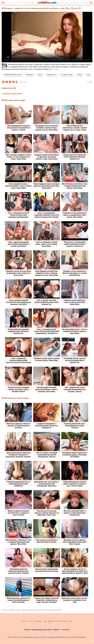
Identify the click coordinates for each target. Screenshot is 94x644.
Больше (56, 69)
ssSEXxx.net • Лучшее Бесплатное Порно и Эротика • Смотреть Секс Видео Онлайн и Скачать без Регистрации (49, 637)
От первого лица (67, 75)
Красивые (30, 75)
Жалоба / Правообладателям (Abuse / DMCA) (42, 630)
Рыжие (79, 75)
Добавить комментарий (13, 94)
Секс (88, 75)
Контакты (66, 630)
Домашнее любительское (13, 75)
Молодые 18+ (51, 75)
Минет (40, 75)
